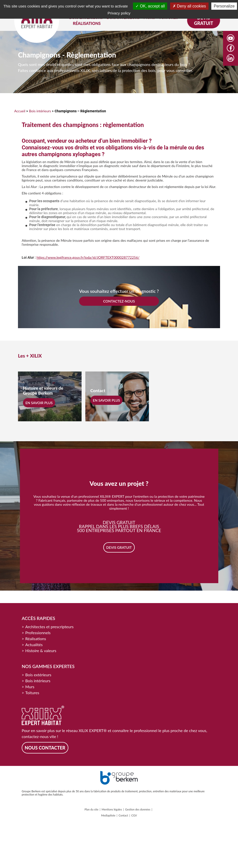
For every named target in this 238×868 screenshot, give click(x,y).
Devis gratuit (204, 20)
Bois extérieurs (38, 675)
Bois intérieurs (40, 111)
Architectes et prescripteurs (49, 627)
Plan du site (92, 809)
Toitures (32, 693)
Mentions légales (112, 809)
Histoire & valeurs (41, 651)
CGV (134, 815)
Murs (30, 687)
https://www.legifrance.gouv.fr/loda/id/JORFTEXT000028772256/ (88, 257)
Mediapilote (108, 815)
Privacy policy (119, 13)
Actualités (34, 645)
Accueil (20, 111)
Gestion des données (138, 809)
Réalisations (36, 639)
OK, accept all (150, 6)
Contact (123, 815)
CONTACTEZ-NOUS (119, 301)
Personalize (224, 6)
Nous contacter (45, 748)
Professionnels (38, 633)
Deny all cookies (189, 6)
